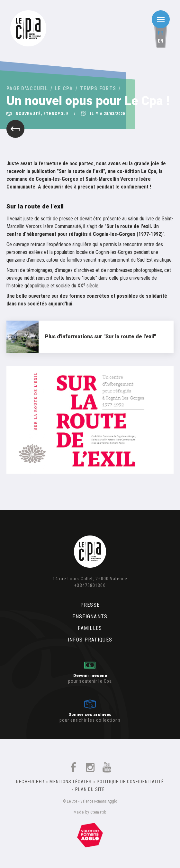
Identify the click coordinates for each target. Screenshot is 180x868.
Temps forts (98, 88)
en (161, 41)
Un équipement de (90, 835)
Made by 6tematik (90, 812)
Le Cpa (64, 88)
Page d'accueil (27, 88)
